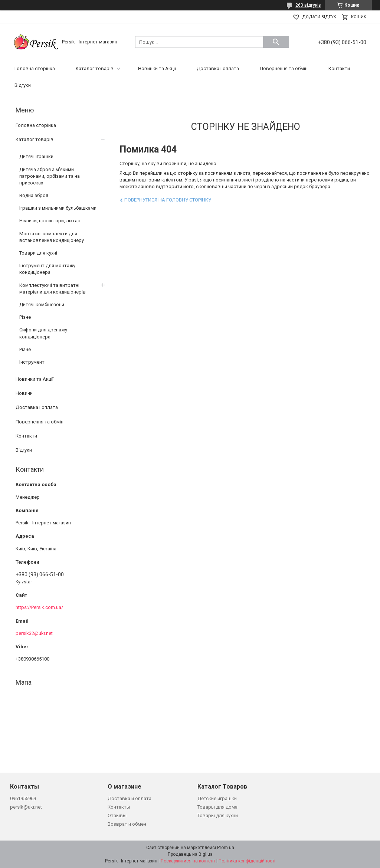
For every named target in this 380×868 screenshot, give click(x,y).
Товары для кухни (218, 815)
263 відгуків (308, 5)
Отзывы (117, 815)
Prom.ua (226, 848)
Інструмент (32, 362)
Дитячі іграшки (36, 156)
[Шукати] (276, 42)
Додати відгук (319, 17)
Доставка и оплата (130, 798)
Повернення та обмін (284, 68)
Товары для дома (217, 807)
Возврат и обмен (127, 824)
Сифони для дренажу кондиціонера (43, 333)
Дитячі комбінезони (42, 304)
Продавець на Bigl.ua (190, 854)
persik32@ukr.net (34, 633)
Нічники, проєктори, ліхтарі (50, 221)
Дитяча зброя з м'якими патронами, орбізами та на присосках (50, 176)
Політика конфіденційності (247, 861)
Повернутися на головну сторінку (168, 200)
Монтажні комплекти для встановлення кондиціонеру (52, 237)
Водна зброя (34, 195)
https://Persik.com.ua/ (39, 607)
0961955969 (23, 798)
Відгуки (23, 85)
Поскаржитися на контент (188, 861)
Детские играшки (217, 798)
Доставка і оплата (218, 68)
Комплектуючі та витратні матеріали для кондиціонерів (53, 289)
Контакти (339, 68)
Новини (24, 393)
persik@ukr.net (26, 807)
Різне (25, 317)
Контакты (119, 807)
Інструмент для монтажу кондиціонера (47, 269)
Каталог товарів (95, 68)
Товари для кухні (38, 253)
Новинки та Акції (157, 68)
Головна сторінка (35, 68)
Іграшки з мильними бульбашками (58, 208)
